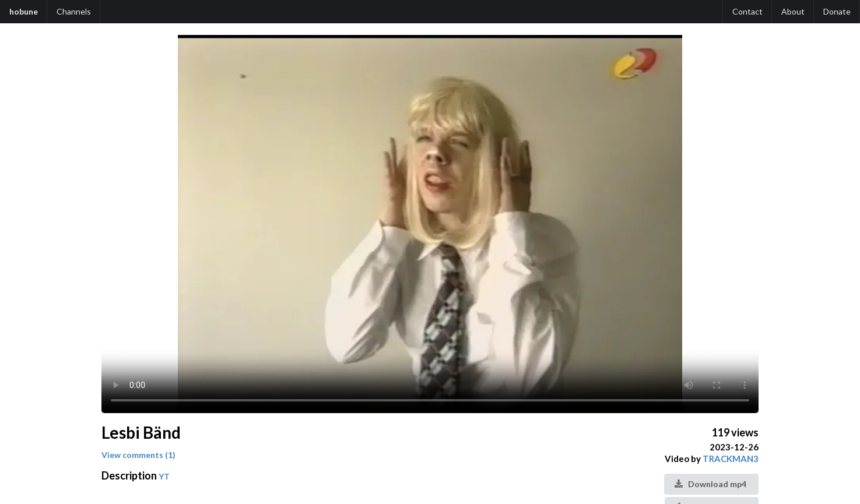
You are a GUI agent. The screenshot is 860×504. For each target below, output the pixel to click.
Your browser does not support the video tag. (430, 224)
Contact (747, 11)
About (793, 11)
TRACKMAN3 (731, 459)
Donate (837, 11)
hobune (24, 11)
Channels (74, 11)
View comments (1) (138, 455)
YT (164, 476)
